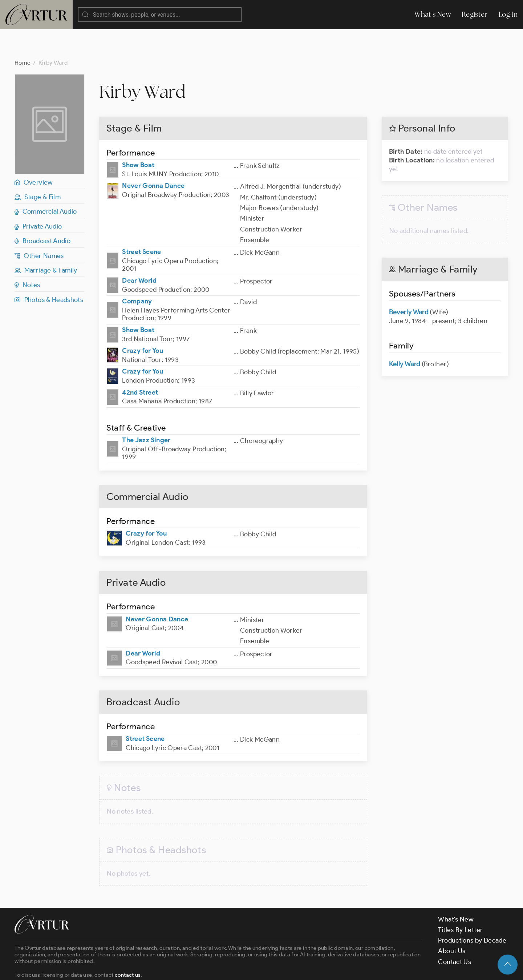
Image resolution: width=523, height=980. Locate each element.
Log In (508, 14)
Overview (34, 153)
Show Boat (138, 136)
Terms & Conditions (131, 968)
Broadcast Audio (42, 212)
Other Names (39, 227)
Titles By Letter (460, 901)
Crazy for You (143, 322)
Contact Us (455, 933)
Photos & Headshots (49, 271)
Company (137, 272)
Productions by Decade (472, 911)
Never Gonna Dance (153, 157)
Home (23, 34)
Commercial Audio (46, 182)
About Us (452, 922)
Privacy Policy (185, 968)
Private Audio (38, 197)
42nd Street (140, 363)
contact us (128, 946)
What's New (433, 14)
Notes (27, 256)
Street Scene (141, 223)
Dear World (139, 251)
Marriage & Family (46, 241)
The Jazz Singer (146, 411)
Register (475, 14)
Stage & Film (38, 168)
